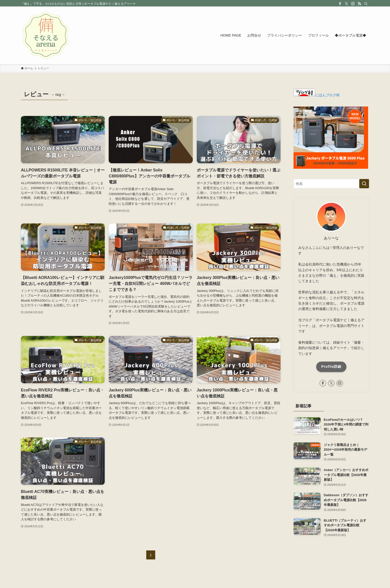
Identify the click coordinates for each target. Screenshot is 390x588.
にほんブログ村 (317, 95)
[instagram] (353, 4)
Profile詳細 (331, 367)
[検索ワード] (331, 184)
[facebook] (340, 4)
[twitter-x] (346, 4)
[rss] (359, 4)
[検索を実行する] (364, 184)
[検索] (366, 4)
